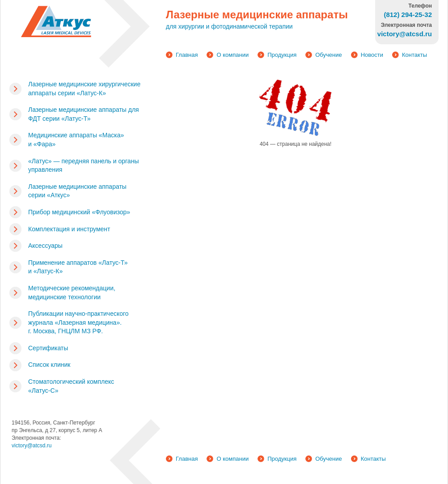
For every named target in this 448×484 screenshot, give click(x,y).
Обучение (328, 55)
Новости (372, 55)
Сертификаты (48, 348)
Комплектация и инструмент (69, 229)
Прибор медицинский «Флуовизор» (79, 212)
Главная (187, 55)
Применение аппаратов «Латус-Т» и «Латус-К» (78, 267)
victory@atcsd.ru (32, 446)
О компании (232, 55)
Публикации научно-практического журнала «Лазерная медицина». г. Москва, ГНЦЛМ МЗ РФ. (78, 322)
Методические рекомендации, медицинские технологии (72, 293)
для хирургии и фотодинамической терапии (229, 26)
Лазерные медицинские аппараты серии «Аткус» (77, 191)
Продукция (282, 55)
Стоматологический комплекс (71, 386)
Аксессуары (45, 246)
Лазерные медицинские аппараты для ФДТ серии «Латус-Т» (84, 114)
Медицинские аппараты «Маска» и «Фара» (76, 140)
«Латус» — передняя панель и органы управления (83, 166)
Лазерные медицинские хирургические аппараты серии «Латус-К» (84, 89)
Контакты (414, 55)
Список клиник (49, 365)
